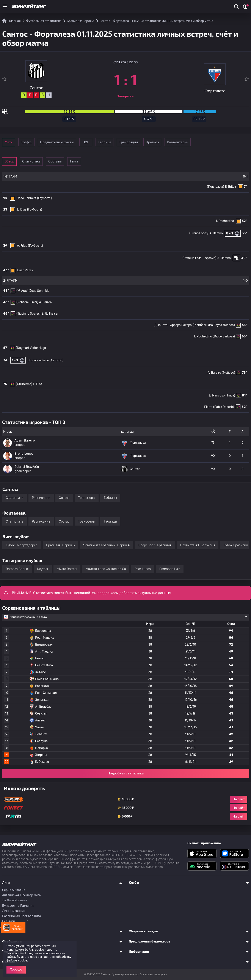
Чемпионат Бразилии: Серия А (107, 545)
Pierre (208, 407)
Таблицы (110, 498)
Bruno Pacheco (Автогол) (45, 360)
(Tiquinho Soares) (28, 314)
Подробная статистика (126, 773)
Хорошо (16, 969)
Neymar (43, 569)
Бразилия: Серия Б (60, 545)
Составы (75, 161)
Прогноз (206, 142)
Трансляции (176, 142)
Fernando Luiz (170, 569)
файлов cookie (17, 960)
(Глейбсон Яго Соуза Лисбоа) (214, 325)
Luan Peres (25, 270)
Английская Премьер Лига (21, 895)
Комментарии (236, 142)
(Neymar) (22, 348)
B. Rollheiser (50, 314)
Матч (16, 142)
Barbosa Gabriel (17, 569)
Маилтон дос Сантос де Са (106, 569)
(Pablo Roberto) (224, 407)
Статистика (45, 161)
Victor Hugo (38, 348)
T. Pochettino (225, 221)
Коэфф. (45, 142)
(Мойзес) (228, 373)
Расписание (41, 498)
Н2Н (117, 142)
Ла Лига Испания (15, 900)
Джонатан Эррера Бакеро (173, 325)
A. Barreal (46, 302)
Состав (64, 498)
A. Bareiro (216, 233)
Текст (105, 161)
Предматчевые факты (81, 142)
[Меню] (5, 6)
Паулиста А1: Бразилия (198, 545)
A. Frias (22, 246)
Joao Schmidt (27, 198)
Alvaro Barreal (67, 569)
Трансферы (87, 498)
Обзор (15, 161)
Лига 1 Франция (14, 911)
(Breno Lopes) (199, 233)
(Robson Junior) (27, 302)
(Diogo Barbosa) (224, 336)
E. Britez (231, 187)
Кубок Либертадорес (22, 545)
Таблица (146, 142)
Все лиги (9, 921)
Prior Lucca (143, 569)
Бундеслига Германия (18, 906)
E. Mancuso (217, 396)
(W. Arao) (22, 291)
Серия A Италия (14, 890)
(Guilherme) (24, 384)
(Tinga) (230, 396)
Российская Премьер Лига (22, 916)
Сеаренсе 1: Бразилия (155, 545)
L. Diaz (22, 210)
